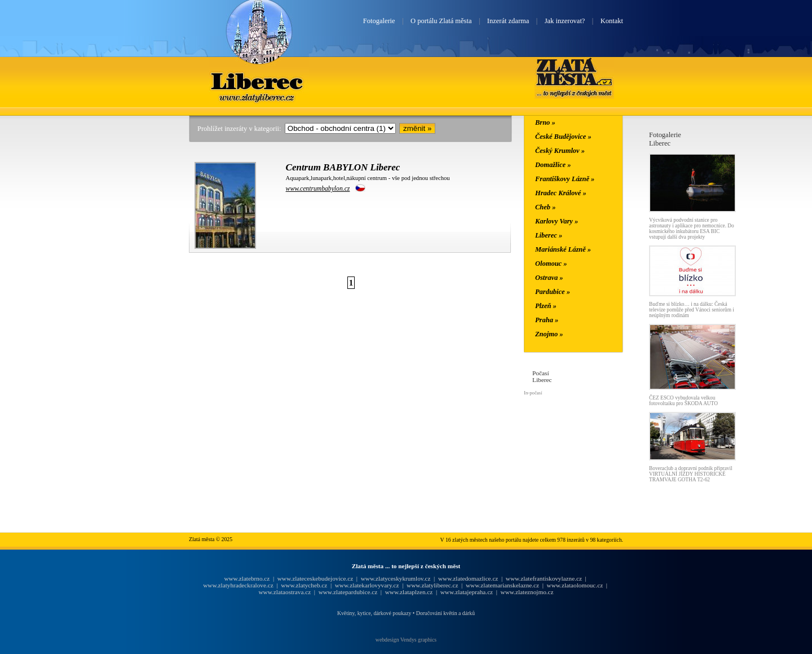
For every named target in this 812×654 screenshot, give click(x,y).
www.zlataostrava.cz (284, 592)
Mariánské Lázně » (563, 249)
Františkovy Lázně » (565, 179)
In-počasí (533, 393)
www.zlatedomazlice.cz (468, 578)
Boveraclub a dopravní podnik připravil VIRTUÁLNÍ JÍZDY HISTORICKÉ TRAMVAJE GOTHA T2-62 (691, 474)
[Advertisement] (121, 300)
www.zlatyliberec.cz (432, 585)
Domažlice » (553, 165)
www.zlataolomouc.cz (575, 585)
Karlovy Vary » (557, 221)
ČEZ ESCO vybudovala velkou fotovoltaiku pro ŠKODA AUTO (683, 401)
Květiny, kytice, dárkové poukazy (374, 613)
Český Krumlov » (560, 151)
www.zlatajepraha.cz (467, 592)
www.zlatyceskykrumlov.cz (396, 578)
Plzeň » (546, 306)
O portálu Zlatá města (441, 21)
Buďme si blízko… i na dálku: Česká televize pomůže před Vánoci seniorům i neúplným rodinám (692, 310)
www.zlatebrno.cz (247, 578)
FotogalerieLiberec (665, 139)
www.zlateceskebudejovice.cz (315, 578)
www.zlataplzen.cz (409, 592)
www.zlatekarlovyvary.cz (367, 585)
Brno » (545, 122)
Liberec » (549, 235)
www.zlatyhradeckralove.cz (238, 585)
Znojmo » (549, 334)
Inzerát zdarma (508, 21)
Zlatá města (574, 78)
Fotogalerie (379, 21)
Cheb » (545, 207)
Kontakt (612, 21)
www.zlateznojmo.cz (527, 592)
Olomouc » (551, 264)
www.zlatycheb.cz (304, 585)
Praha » (547, 320)
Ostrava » (549, 278)
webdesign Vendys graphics (406, 640)
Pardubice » (553, 292)
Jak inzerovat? (565, 21)
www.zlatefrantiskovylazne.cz (544, 578)
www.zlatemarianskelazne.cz (502, 585)
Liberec (259, 81)
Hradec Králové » (561, 193)
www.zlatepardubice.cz (348, 592)
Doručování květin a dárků (445, 613)
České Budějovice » (563, 137)
